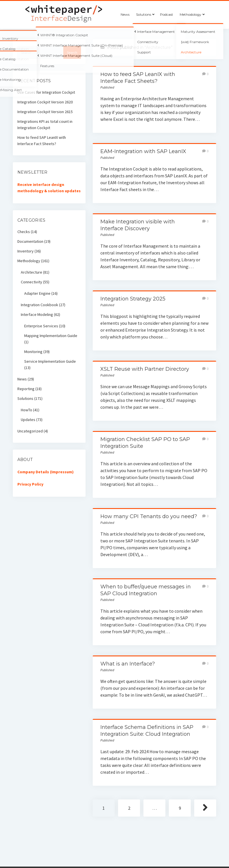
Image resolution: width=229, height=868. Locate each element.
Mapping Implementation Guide (51, 336)
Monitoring (33, 352)
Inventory (26, 251)
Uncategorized (30, 431)
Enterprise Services (41, 326)
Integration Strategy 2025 (133, 299)
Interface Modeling (37, 314)
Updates (28, 420)
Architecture (32, 272)
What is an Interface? (128, 664)
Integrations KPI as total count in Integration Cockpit (45, 125)
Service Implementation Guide (50, 361)
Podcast (167, 14)
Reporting (26, 389)
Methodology (191, 14)
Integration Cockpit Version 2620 (45, 102)
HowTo (27, 410)
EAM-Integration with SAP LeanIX (143, 151)
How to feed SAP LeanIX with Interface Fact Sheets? (42, 141)
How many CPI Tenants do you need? (149, 516)
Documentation (30, 241)
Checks (24, 232)
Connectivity (32, 282)
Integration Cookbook (39, 305)
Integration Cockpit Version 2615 (45, 112)
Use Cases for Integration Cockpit (46, 92)
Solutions (144, 14)
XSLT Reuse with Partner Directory (145, 369)
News (125, 14)
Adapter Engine (37, 293)
